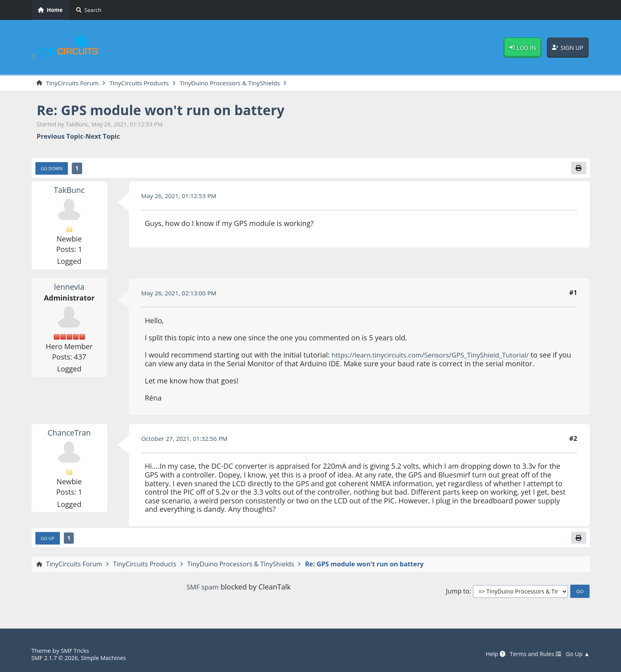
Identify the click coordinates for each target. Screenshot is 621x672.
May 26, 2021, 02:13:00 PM (181, 294)
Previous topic (60, 137)
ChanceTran (69, 434)
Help (490, 654)
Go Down (53, 169)
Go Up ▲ (577, 654)
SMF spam (203, 589)
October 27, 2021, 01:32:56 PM (187, 440)
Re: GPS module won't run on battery (169, 111)
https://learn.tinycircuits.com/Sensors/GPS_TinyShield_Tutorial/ (437, 356)
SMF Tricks (76, 650)
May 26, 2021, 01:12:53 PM (181, 197)
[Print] (578, 169)
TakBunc (69, 191)
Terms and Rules (532, 654)
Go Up (48, 540)
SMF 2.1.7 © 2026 (56, 658)
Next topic (103, 137)
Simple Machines (108, 658)
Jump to (458, 593)
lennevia (69, 288)
